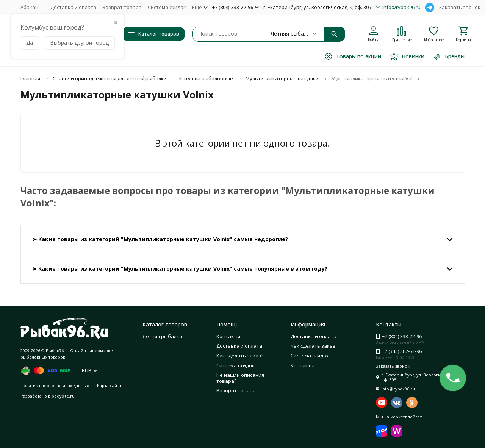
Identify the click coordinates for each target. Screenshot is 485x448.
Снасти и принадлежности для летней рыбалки (110, 78)
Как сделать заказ (313, 346)
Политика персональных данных (55, 385)
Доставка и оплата (73, 7)
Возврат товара (122, 7)
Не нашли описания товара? (240, 378)
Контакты (228, 336)
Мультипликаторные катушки (282, 78)
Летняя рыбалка (162, 336)
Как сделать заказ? (240, 356)
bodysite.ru (63, 396)
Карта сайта (109, 385)
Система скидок (167, 7)
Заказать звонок (460, 7)
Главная (30, 78)
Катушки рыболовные (206, 78)
